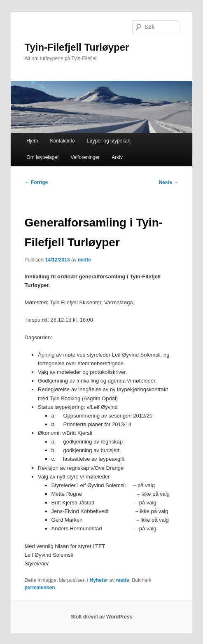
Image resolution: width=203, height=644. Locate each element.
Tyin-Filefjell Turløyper (77, 47)
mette (84, 260)
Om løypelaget (42, 157)
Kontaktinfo (62, 141)
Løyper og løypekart (109, 141)
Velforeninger (85, 157)
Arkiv (117, 157)
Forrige (36, 182)
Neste (168, 182)
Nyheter (99, 580)
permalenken (40, 588)
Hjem (32, 141)
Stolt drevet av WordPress (101, 617)
